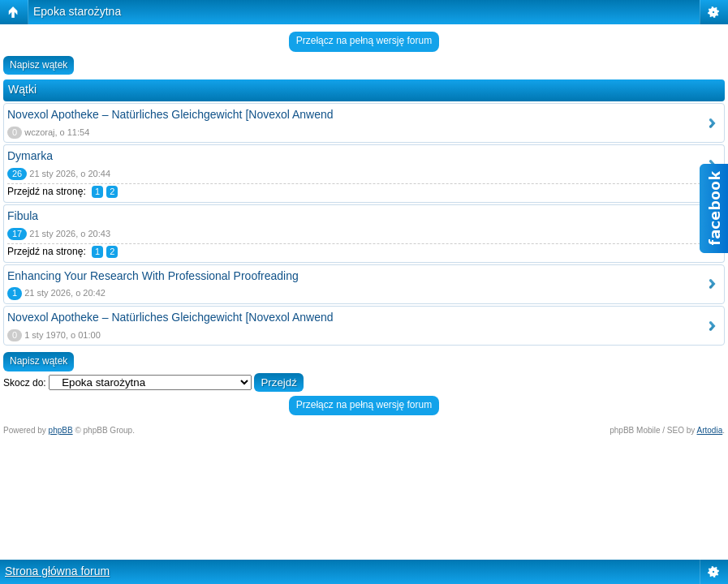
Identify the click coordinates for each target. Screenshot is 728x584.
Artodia (710, 430)
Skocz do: (25, 383)
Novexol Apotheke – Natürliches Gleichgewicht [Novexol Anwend (170, 114)
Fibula (23, 216)
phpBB (61, 430)
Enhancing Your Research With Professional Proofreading (153, 276)
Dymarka (30, 156)
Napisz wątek (39, 65)
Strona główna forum (57, 571)
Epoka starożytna (77, 11)
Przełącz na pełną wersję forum (364, 41)
